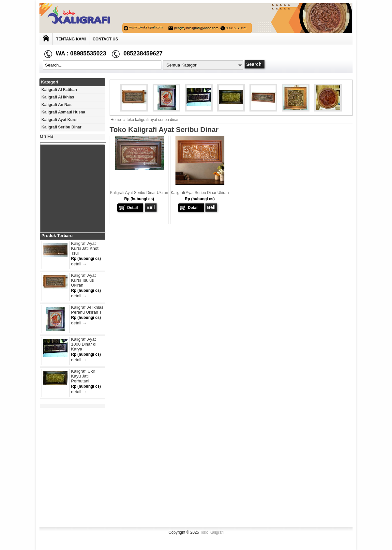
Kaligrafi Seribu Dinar (61, 127)
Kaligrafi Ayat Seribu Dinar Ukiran (139, 193)
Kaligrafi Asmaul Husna (63, 112)
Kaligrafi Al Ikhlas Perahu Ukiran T (87, 310)
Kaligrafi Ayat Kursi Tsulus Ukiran (83, 280)
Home (116, 120)
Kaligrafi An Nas (56, 105)
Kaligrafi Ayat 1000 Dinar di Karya (84, 344)
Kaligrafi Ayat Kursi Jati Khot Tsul (85, 248)
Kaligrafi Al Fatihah (59, 90)
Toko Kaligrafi (212, 532)
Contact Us (105, 39)
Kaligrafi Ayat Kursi (59, 120)
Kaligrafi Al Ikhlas (58, 97)
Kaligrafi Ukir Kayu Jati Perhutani (83, 376)
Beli (151, 207)
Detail (133, 208)
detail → (79, 264)
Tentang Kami (71, 39)
